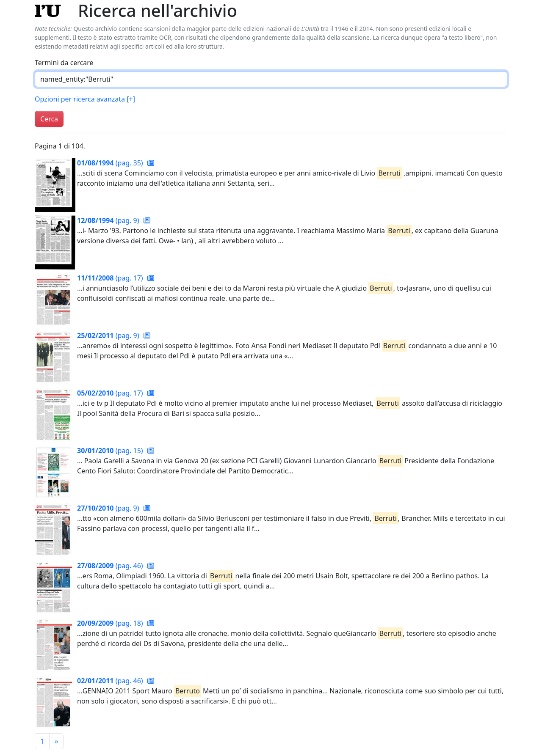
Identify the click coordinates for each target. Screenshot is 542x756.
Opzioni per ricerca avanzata (85, 99)
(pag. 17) (111, 278)
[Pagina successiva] (56, 741)
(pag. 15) (111, 451)
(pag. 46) (111, 566)
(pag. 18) (111, 623)
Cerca (49, 119)
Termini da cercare (64, 63)
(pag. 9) (109, 220)
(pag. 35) (111, 163)
